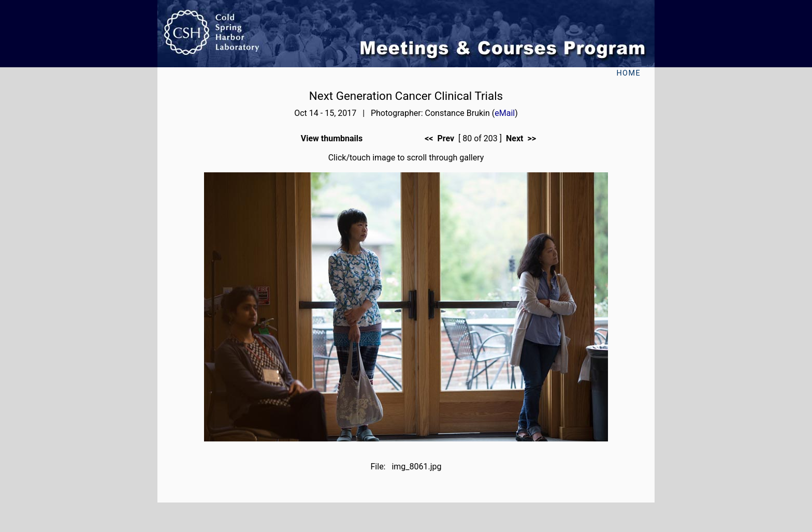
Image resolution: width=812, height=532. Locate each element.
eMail (505, 113)
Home (628, 73)
